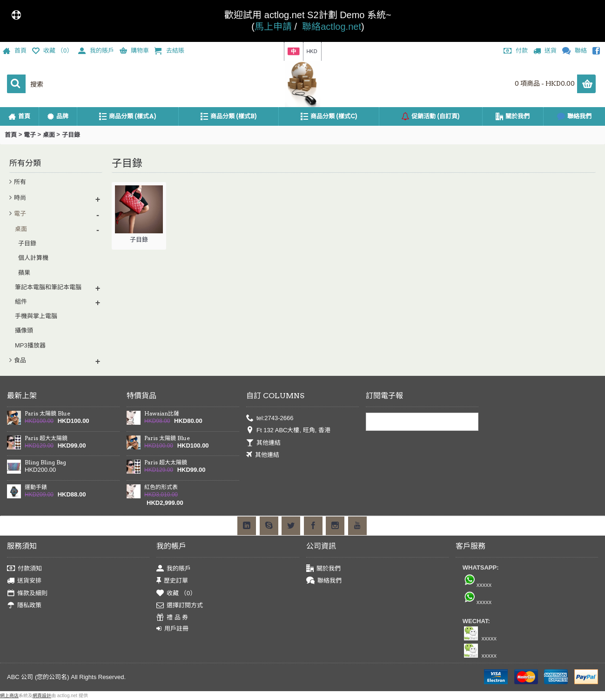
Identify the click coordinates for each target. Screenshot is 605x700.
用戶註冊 (172, 629)
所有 (20, 182)
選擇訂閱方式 (180, 606)
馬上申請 (273, 27)
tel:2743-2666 (270, 418)
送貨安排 (24, 581)
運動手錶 (36, 487)
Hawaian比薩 (162, 414)
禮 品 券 (172, 618)
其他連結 (263, 443)
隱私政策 (24, 606)
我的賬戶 (174, 569)
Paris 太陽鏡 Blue (47, 414)
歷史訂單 (172, 581)
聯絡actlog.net (332, 27)
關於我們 (323, 569)
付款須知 (24, 569)
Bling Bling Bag (45, 462)
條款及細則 (27, 593)
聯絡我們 (324, 581)
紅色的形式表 (161, 487)
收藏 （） (176, 593)
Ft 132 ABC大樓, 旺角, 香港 (288, 431)
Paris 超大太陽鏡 (46, 438)
